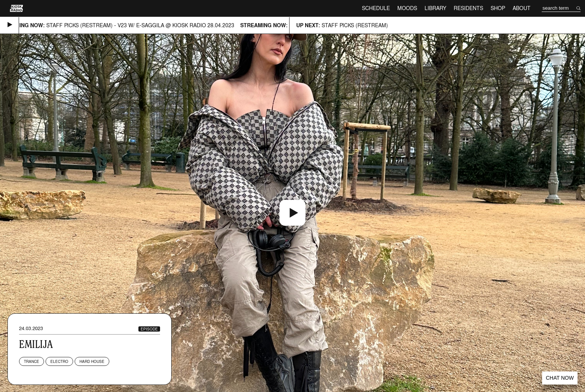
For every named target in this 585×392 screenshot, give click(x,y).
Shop (498, 8)
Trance (32, 361)
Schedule (376, 8)
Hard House (92, 361)
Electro (59, 361)
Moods (407, 8)
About (522, 8)
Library (435, 8)
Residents (468, 8)
